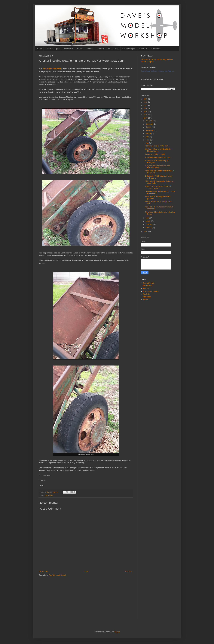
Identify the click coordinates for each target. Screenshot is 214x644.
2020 (146, 108)
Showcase (68, 49)
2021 (146, 105)
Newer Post (44, 571)
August (148, 134)
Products (101, 49)
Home (39, 49)
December (150, 121)
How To (80, 49)
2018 (146, 115)
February (149, 224)
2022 (146, 102)
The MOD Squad (53, 49)
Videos (90, 49)
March (148, 221)
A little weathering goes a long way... (158, 157)
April (147, 218)
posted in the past (52, 69)
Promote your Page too (166, 71)
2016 (146, 232)
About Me (143, 49)
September (150, 130)
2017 (146, 118)
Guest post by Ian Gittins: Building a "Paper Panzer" (158, 187)
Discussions (113, 49)
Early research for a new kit (155, 154)
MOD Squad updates (151, 291)
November (150, 124)
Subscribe (156, 49)
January (149, 228)
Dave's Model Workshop (149, 71)
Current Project (129, 49)
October (149, 127)
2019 (146, 112)
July (147, 137)
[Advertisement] (86, 599)
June (148, 140)
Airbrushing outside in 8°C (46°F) (157, 146)
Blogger (117, 632)
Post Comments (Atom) (57, 575)
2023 (146, 99)
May (147, 143)
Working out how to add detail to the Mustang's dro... (158, 150)
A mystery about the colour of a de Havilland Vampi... (158, 167)
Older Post (128, 571)
